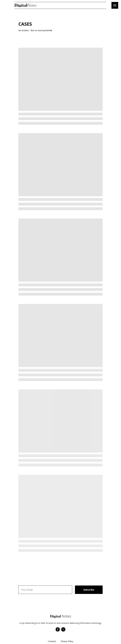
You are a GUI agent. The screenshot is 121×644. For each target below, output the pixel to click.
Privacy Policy (67, 641)
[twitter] (63, 631)
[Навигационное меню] (115, 5)
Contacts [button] (52, 641)
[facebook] (58, 631)
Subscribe (89, 590)
